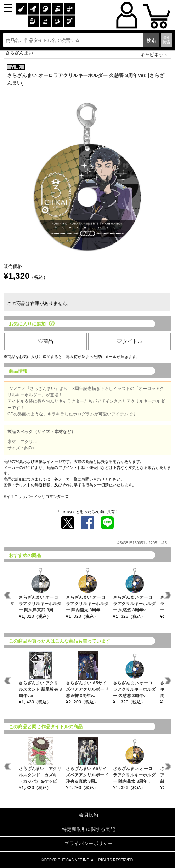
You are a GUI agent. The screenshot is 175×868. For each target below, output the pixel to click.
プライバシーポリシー (89, 843)
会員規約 (89, 815)
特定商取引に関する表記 (89, 829)
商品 (46, 341)
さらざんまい (19, 53)
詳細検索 (166, 40)
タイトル (130, 341)
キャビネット (154, 55)
